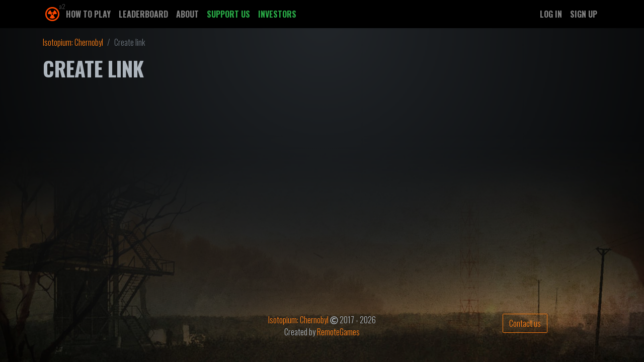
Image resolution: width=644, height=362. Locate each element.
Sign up (584, 14)
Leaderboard (143, 14)
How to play (88, 14)
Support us (228, 14)
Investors (277, 14)
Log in (551, 14)
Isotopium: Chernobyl (73, 42)
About (187, 14)
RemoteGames (338, 332)
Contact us (525, 323)
